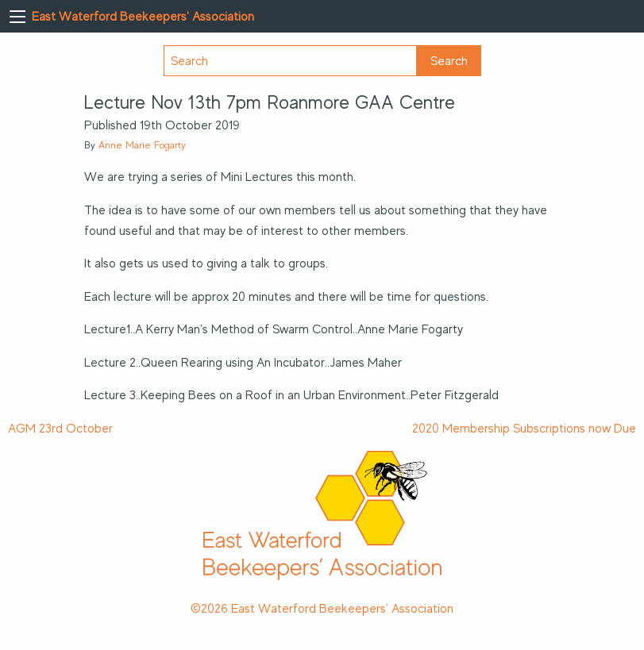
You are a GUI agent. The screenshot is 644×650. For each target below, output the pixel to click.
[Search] (290, 61)
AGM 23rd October (60, 429)
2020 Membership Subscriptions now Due (524, 429)
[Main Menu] (17, 17)
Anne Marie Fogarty (142, 145)
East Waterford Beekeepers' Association (143, 17)
